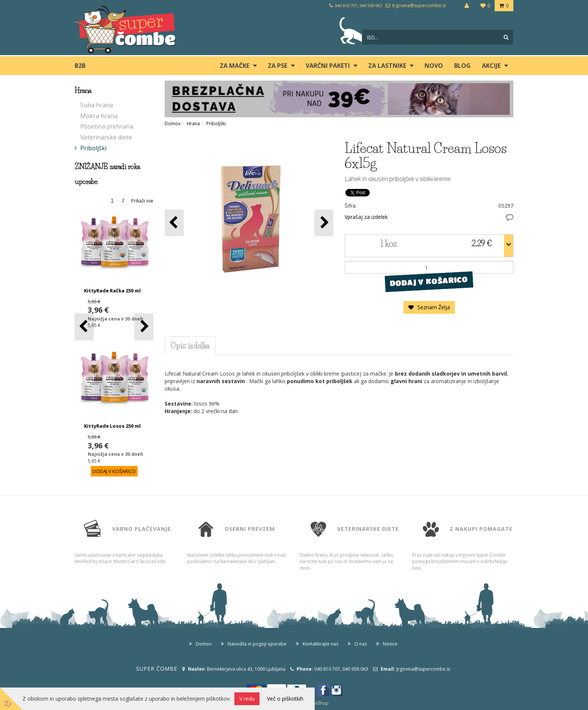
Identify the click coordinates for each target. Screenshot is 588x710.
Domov (172, 124)
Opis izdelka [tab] (190, 346)
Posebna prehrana (107, 126)
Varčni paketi (328, 66)
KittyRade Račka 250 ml (112, 291)
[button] (144, 327)
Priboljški (93, 148)
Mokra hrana (99, 116)
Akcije (491, 66)
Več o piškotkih (285, 699)
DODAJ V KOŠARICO (429, 282)
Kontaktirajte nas (320, 644)
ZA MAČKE (235, 66)
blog (462, 66)
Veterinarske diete (106, 137)
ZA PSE (277, 66)
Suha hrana (97, 105)
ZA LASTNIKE (387, 66)
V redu (247, 699)
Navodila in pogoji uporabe (257, 644)
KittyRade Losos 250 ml (112, 426)
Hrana (193, 124)
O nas (361, 644)
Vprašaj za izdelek (366, 217)
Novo (434, 66)
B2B (80, 66)
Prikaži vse (142, 201)
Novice (390, 644)
